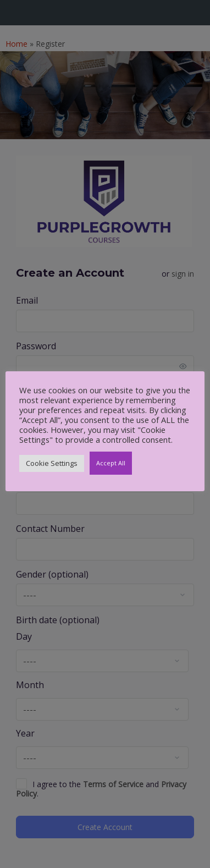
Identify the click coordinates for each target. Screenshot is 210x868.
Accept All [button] (111, 463)
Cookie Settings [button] (52, 463)
